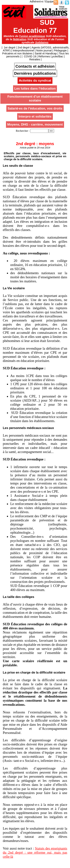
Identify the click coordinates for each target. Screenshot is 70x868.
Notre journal (44, 50)
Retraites (35, 59)
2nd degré (24, 47)
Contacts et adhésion (35, 66)
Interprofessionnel (23, 50)
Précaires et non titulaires (17, 53)
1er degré (10, 47)
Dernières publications (35, 73)
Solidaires (42, 42)
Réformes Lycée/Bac (51, 56)
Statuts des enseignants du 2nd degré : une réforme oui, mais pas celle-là (35, 852)
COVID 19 (30, 56)
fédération (20, 39)
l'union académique (32, 36)
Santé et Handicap (46, 53)
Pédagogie (60, 50)
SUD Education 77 (35, 26)
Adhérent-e (36, 1)
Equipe (49, 1)
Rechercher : (23, 131)
